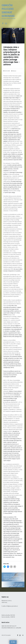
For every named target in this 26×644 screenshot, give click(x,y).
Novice (14, 71)
